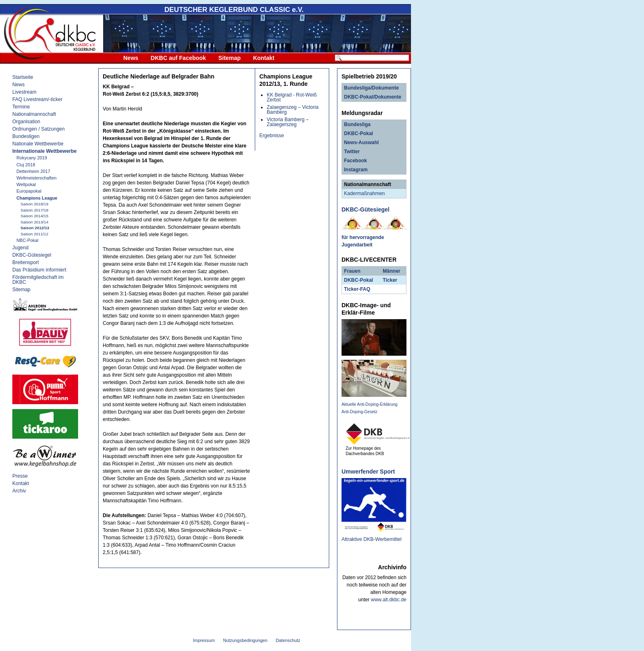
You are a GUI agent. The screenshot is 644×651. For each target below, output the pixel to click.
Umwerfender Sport (368, 472)
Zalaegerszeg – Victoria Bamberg (293, 110)
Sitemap (229, 58)
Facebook (355, 161)
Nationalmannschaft (34, 114)
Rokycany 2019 (32, 158)
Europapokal (29, 191)
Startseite (23, 77)
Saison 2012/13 (35, 228)
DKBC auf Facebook (179, 58)
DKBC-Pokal (359, 133)
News (131, 58)
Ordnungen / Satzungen (38, 129)
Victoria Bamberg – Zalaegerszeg (288, 122)
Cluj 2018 (26, 165)
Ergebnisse (272, 136)
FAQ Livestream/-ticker (37, 99)
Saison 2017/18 (35, 210)
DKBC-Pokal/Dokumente (373, 97)
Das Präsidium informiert (39, 270)
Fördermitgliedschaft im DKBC (38, 280)
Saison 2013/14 (35, 222)
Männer (391, 271)
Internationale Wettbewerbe (44, 151)
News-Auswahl (361, 143)
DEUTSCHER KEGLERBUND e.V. (234, 10)
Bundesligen (26, 136)
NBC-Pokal (27, 240)
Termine (21, 107)
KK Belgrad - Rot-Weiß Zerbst (292, 97)
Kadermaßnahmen (364, 193)
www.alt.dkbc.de (389, 600)
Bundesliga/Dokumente (371, 88)
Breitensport (26, 262)
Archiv (19, 491)
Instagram (356, 170)
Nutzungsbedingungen (245, 640)
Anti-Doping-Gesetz (359, 412)
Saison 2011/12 (35, 234)
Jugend (20, 248)
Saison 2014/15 (35, 216)
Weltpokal (26, 184)
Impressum (204, 640)
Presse (20, 476)
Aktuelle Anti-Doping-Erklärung (369, 404)
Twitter (352, 152)
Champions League (37, 198)
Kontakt (264, 58)
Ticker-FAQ (357, 289)
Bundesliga (357, 124)
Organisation (26, 122)
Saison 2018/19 (35, 204)
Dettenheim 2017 (33, 171)
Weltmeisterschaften (37, 178)
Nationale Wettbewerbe (38, 144)
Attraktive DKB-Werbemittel (372, 539)
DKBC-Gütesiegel (32, 255)
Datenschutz (288, 640)
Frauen (352, 271)
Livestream (24, 92)
